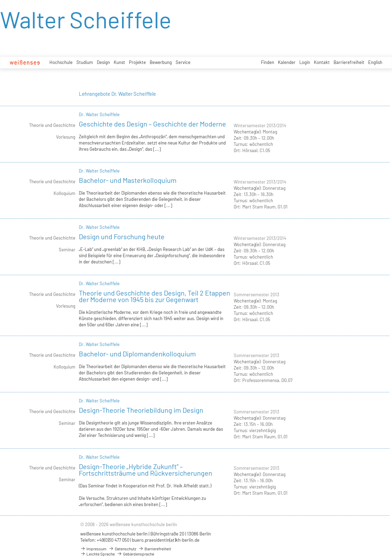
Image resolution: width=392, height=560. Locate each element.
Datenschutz (122, 549)
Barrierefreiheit (349, 62)
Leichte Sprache (97, 554)
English (375, 62)
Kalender (287, 62)
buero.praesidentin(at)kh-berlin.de (166, 540)
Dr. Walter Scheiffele (99, 114)
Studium (85, 62)
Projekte (137, 62)
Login (305, 62)
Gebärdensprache (136, 554)
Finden (268, 62)
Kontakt (322, 62)
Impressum (93, 549)
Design (103, 62)
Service (183, 62)
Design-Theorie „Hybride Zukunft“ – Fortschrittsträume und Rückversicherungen (146, 470)
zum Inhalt (0, 0)
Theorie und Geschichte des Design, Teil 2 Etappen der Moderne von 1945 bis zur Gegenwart (155, 296)
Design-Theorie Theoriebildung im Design (141, 410)
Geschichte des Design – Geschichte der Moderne (152, 124)
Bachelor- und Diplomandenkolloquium (137, 354)
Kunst (119, 62)
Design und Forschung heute (122, 236)
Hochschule (61, 62)
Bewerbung (161, 62)
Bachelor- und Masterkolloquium (128, 180)
